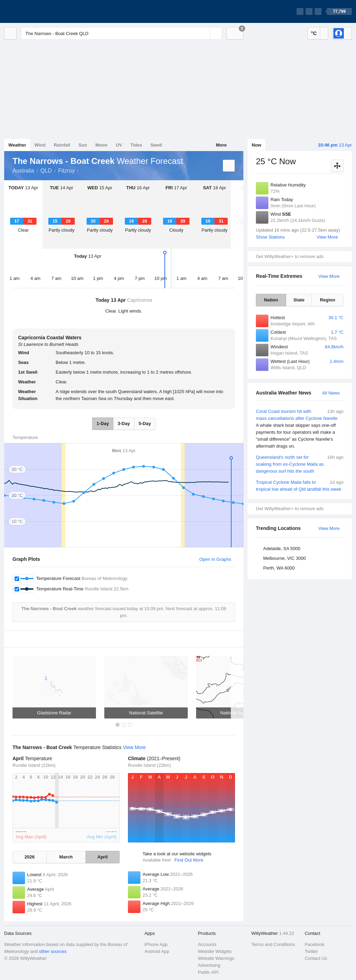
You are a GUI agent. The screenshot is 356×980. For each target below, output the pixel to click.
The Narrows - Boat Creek (82, 170)
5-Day (145, 423)
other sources (53, 951)
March (66, 857)
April (103, 857)
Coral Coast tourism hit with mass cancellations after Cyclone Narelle (300, 429)
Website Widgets (215, 951)
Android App (157, 951)
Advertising (209, 965)
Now (256, 145)
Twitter (311, 951)
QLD (46, 171)
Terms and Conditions (273, 944)
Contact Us (316, 958)
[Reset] (204, 33)
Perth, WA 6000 (279, 568)
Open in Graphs (215, 559)
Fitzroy (66, 171)
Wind (40, 145)
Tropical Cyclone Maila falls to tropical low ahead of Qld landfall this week (300, 485)
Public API (208, 972)
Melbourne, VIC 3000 (285, 558)
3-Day (124, 423)
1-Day (103, 423)
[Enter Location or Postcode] (122, 33)
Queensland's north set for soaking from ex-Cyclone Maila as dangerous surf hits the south (300, 464)
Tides (136, 145)
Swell (156, 145)
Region (327, 300)
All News (331, 393)
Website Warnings (216, 958)
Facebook (314, 944)
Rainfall (62, 145)
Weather (17, 145)
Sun (83, 145)
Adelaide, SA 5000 (282, 549)
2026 (29, 857)
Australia (23, 171)
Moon (101, 145)
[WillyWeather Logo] (37, 11)
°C (314, 33)
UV (119, 145)
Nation (271, 300)
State (299, 300)
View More (327, 237)
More (221, 145)
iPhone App (156, 944)
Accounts (207, 944)
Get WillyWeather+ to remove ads (290, 256)
